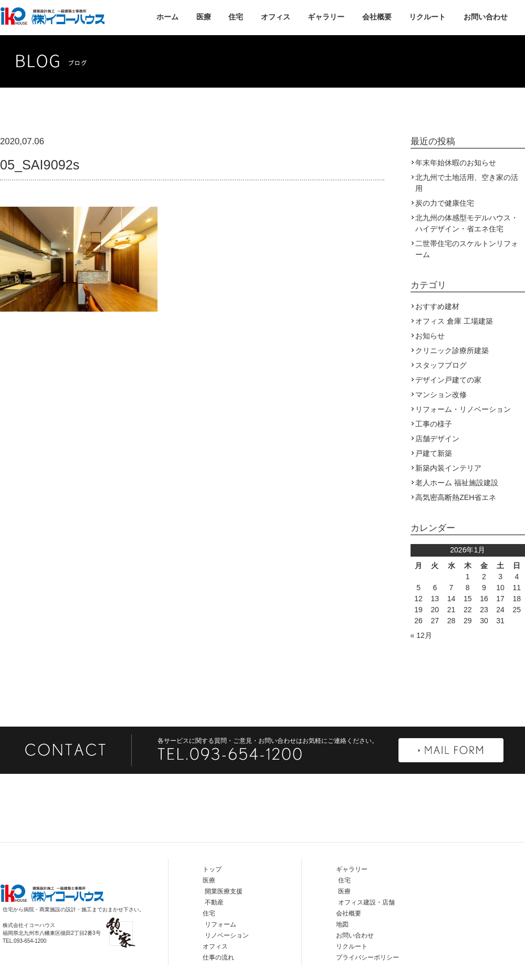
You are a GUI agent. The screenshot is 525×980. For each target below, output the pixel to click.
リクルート (427, 17)
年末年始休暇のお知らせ (456, 163)
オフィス (276, 17)
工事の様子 (434, 424)
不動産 (214, 902)
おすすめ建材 (437, 306)
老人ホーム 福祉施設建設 (457, 483)
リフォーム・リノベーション (463, 409)
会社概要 (377, 17)
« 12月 (421, 635)
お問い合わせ (486, 17)
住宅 (236, 17)
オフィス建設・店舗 (366, 902)
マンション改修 (441, 395)
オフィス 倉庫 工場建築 (454, 321)
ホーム (167, 17)
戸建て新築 (434, 453)
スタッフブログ (441, 365)
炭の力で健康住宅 (445, 203)
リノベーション (227, 935)
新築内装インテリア (448, 468)
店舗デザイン (437, 439)
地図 (342, 924)
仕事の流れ (218, 957)
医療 (204, 17)
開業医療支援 (224, 891)
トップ (212, 869)
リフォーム (220, 924)
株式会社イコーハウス (52, 16)
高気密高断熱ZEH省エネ (456, 497)
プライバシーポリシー (367, 957)
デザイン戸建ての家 (448, 380)
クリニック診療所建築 (452, 350)
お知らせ (430, 336)
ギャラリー (326, 17)
